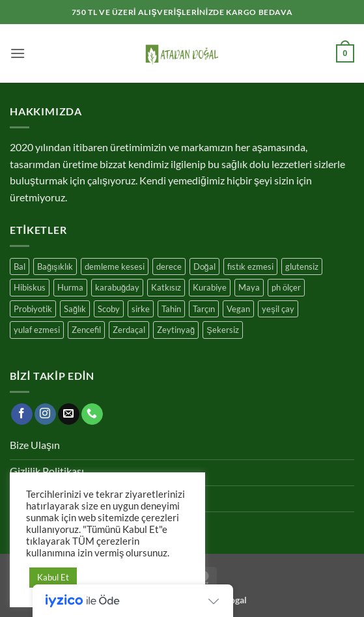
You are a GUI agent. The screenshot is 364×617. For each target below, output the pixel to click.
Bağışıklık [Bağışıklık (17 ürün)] (55, 266)
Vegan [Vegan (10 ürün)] (238, 309)
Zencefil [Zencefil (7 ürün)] (86, 330)
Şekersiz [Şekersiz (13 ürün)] (223, 330)
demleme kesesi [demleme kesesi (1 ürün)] (115, 266)
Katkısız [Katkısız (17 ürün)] (166, 287)
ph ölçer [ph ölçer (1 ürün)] (286, 287)
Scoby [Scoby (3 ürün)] (109, 309)
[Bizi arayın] (92, 414)
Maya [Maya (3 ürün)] (249, 287)
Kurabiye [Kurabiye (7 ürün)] (210, 287)
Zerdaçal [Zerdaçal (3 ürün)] (129, 330)
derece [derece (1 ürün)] (169, 266)
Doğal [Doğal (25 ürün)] (204, 266)
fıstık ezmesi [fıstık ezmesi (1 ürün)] (250, 266)
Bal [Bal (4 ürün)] (20, 266)
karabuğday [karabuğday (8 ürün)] (117, 287)
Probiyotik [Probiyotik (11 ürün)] (33, 309)
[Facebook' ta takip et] (22, 414)
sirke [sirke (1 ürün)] (141, 309)
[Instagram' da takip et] (45, 414)
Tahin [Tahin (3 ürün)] (171, 309)
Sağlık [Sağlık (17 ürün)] (75, 309)
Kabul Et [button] (53, 577)
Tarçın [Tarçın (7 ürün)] (204, 309)
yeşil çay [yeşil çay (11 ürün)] (278, 309)
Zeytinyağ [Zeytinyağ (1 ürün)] (176, 330)
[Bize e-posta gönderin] (69, 414)
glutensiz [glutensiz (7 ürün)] (302, 266)
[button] (18, 53)
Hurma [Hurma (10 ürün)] (70, 287)
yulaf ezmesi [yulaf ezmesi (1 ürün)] (37, 330)
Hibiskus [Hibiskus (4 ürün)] (30, 287)
